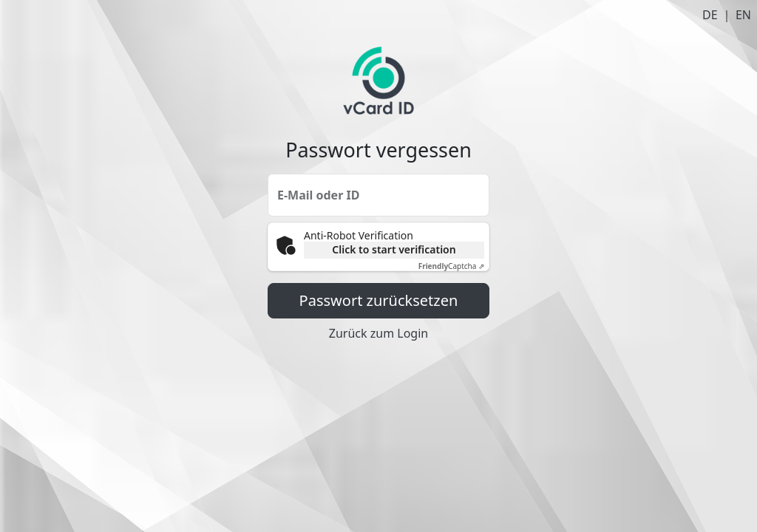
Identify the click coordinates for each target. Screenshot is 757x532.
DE (710, 15)
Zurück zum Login (378, 333)
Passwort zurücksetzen (379, 300)
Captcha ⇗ (451, 266)
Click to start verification (394, 249)
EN (743, 15)
